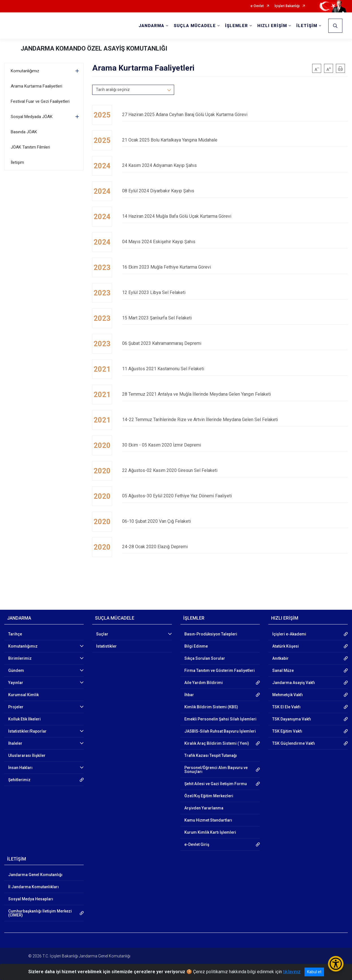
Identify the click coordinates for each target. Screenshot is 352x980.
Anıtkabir (280, 658)
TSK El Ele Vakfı (286, 707)
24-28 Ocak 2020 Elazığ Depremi (235, 547)
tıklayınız (292, 972)
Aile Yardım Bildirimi (204, 683)
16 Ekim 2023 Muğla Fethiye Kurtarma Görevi (235, 267)
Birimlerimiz (20, 658)
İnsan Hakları (20, 768)
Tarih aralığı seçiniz (113, 90)
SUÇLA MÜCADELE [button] (195, 26)
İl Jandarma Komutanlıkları (34, 887)
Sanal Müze (283, 670)
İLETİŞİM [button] (307, 26)
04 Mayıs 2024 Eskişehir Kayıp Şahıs (235, 242)
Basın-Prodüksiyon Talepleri (211, 634)
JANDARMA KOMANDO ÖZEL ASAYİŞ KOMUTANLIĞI (94, 48)
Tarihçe (15, 634)
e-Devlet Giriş (197, 844)
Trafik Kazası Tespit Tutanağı (211, 755)
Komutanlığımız (25, 71)
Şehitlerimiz (19, 780)
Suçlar (102, 634)
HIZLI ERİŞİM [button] (272, 26)
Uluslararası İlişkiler (27, 755)
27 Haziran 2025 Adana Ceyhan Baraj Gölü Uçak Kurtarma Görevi (235, 115)
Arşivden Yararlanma (204, 808)
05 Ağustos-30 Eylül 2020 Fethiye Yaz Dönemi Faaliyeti (235, 496)
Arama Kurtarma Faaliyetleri (36, 86)
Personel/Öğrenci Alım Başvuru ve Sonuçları (216, 770)
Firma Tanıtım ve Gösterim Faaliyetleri (220, 670)
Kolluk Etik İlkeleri (24, 719)
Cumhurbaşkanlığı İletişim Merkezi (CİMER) (40, 913)
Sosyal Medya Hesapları (31, 899)
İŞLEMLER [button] (237, 26)
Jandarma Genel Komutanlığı (35, 875)
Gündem (16, 670)
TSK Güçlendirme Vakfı (294, 743)
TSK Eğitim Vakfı (287, 731)
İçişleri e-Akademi (289, 634)
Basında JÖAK (24, 132)
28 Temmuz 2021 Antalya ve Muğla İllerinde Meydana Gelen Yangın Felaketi (235, 394)
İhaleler (15, 743)
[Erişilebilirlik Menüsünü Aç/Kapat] (336, 964)
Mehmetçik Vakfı (288, 695)
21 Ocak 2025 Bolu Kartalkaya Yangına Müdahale (235, 140)
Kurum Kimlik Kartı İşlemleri (210, 832)
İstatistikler (106, 646)
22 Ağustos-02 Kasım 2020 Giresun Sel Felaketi (235, 470)
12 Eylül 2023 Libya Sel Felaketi (235, 292)
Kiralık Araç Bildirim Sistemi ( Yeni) (217, 743)
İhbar (189, 695)
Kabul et (314, 972)
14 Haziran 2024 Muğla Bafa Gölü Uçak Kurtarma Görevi (235, 216)
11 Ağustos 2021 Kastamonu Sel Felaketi (235, 369)
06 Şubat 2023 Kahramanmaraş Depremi (235, 343)
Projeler (16, 707)
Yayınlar (16, 683)
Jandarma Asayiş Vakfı (294, 683)
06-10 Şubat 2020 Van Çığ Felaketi (235, 521)
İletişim (17, 162)
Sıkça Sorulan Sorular (205, 658)
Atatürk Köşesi (286, 646)
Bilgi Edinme (196, 646)
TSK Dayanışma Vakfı (292, 719)
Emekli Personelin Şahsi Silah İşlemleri (220, 719)
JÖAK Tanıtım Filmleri (30, 147)
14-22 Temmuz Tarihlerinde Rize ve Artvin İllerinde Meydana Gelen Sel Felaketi (235, 420)
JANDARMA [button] (151, 26)
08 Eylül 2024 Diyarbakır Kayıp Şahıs (235, 191)
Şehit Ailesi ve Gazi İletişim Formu (216, 784)
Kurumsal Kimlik (23, 695)
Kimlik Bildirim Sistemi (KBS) (211, 707)
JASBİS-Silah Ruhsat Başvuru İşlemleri (220, 731)
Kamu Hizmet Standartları (208, 820)
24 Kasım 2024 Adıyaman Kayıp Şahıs (235, 165)
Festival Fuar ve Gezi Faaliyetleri (40, 101)
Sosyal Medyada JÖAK (32, 117)
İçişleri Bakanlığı (287, 6)
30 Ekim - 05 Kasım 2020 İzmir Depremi (235, 445)
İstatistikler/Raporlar (27, 731)
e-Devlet (257, 6)
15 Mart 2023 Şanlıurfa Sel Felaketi (235, 318)
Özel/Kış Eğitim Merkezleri (209, 796)
